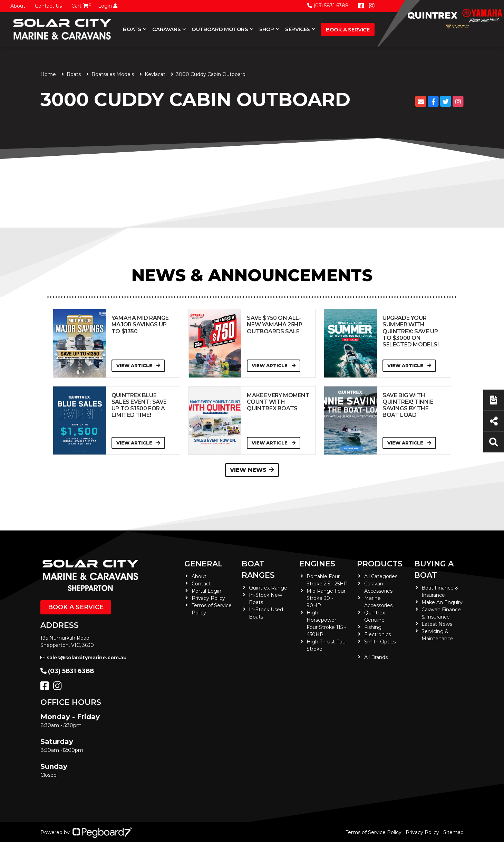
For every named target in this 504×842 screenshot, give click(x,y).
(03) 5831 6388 (328, 6)
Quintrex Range (268, 588)
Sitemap (453, 832)
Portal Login (206, 591)
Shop (267, 29)
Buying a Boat (434, 570)
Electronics (377, 634)
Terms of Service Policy (374, 832)
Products (380, 564)
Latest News (437, 624)
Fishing (373, 627)
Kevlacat (155, 74)
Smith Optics (380, 642)
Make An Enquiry (442, 602)
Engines (317, 564)
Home (48, 74)
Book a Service (348, 30)
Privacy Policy (208, 598)
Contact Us (48, 6)
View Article (138, 365)
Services (298, 29)
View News (252, 470)
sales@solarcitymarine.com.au (84, 658)
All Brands (376, 657)
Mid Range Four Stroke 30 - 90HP (326, 598)
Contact (201, 584)
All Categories (381, 576)
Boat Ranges (258, 570)
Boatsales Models (113, 74)
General (203, 564)
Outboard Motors (220, 29)
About (18, 6)
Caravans (166, 29)
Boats (132, 29)
